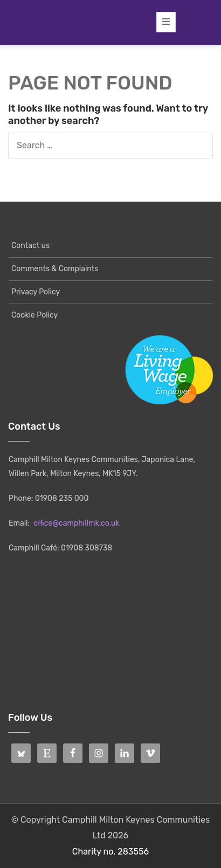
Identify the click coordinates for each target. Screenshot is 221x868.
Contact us (30, 246)
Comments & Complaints (55, 269)
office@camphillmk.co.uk (77, 523)
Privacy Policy (36, 292)
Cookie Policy (34, 315)
